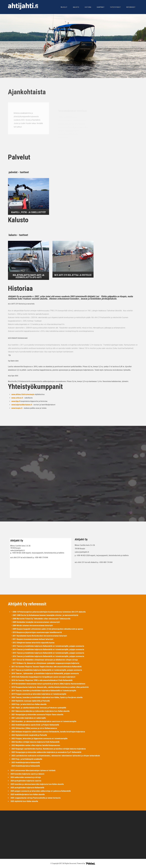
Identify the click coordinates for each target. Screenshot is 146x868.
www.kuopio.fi (17, 408)
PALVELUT (64, 7)
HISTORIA (88, 7)
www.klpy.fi (16, 401)
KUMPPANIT (101, 7)
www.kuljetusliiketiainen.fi (22, 405)
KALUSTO (76, 7)
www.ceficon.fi (17, 398)
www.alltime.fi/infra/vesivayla (23, 394)
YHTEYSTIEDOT (115, 7)
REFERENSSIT (131, 7)
